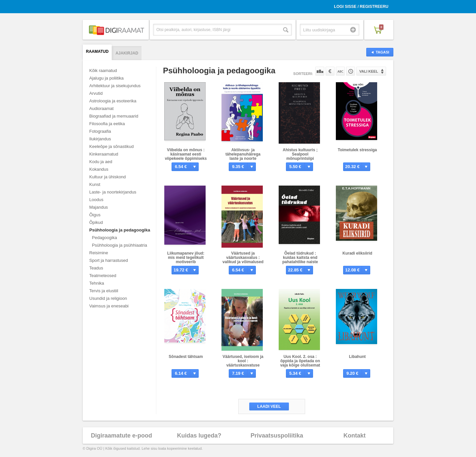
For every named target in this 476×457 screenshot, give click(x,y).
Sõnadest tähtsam (186, 357)
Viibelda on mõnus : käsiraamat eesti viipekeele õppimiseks (186, 154)
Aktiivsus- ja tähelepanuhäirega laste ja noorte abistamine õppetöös (243, 156)
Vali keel (369, 71)
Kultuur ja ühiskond (108, 177)
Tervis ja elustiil (104, 291)
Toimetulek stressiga (357, 150)
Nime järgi (340, 71)
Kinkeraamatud (104, 154)
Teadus (96, 268)
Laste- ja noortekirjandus (113, 192)
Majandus (99, 207)
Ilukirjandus (100, 139)
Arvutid (96, 93)
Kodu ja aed (101, 162)
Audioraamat (101, 108)
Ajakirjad (127, 53)
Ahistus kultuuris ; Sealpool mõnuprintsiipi (300, 154)
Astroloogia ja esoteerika (113, 101)
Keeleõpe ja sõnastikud (111, 146)
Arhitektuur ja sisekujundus (115, 86)
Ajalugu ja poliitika (106, 78)
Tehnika (97, 283)
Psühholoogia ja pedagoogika (120, 230)
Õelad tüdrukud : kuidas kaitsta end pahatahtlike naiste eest (300, 260)
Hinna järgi (330, 71)
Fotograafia (100, 131)
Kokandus (99, 169)
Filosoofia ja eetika (107, 124)
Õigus (95, 215)
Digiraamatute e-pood (121, 436)
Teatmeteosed (103, 276)
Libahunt (357, 357)
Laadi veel (269, 406)
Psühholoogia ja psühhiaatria (119, 245)
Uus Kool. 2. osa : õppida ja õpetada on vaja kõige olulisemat (300, 361)
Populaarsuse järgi (320, 71)
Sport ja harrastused (109, 260)
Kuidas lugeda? (199, 436)
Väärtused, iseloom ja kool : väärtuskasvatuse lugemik (243, 363)
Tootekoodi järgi (351, 71)
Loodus (96, 200)
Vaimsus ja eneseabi (109, 306)
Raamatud (97, 52)
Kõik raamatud (103, 70)
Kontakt (355, 436)
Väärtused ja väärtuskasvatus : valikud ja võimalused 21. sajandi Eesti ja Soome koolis (243, 262)
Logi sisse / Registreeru (361, 7)
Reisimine (99, 253)
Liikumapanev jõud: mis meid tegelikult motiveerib (186, 258)
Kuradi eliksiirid (357, 253)
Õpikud (96, 222)
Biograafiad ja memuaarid (114, 116)
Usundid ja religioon (108, 298)
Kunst (95, 184)
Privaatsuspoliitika (277, 436)
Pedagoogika (104, 238)
